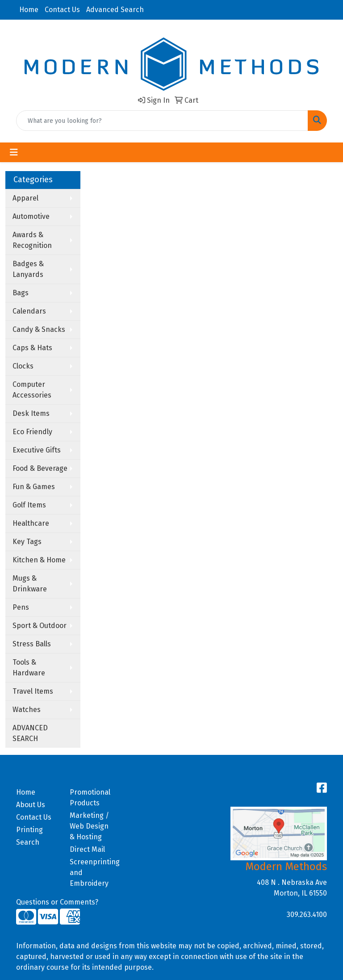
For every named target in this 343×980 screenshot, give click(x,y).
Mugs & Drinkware (30, 584)
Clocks (23, 366)
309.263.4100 (307, 915)
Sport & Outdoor (40, 626)
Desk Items (31, 413)
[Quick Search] (162, 121)
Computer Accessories (32, 390)
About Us (31, 805)
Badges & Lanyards (28, 269)
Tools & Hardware (29, 668)
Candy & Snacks (39, 329)
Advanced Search (115, 10)
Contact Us (62, 10)
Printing (29, 830)
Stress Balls (32, 644)
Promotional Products (90, 798)
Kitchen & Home (39, 560)
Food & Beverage (40, 468)
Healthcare (31, 523)
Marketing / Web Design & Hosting (89, 826)
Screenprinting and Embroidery (91, 873)
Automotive (31, 216)
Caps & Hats (32, 348)
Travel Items (33, 691)
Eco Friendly (32, 432)
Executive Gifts (37, 450)
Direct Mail (87, 849)
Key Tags (27, 542)
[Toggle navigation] (14, 152)
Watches (27, 710)
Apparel (25, 198)
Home (29, 10)
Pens (21, 607)
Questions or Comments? (57, 902)
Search (28, 842)
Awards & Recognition (32, 240)
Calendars (29, 311)
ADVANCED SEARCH (30, 733)
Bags (21, 293)
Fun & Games (34, 487)
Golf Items (29, 505)
